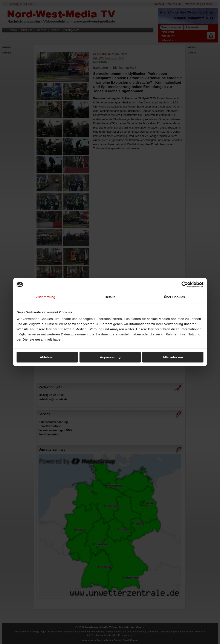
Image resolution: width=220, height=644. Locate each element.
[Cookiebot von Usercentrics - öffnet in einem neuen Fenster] (185, 285)
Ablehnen (47, 357)
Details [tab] (110, 297)
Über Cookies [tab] (174, 297)
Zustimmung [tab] (46, 297)
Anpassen (110, 357)
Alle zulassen (173, 357)
